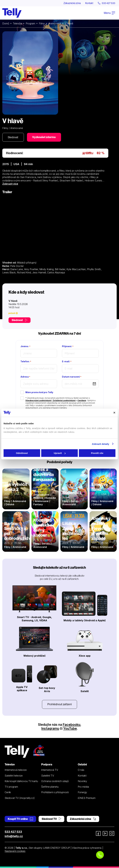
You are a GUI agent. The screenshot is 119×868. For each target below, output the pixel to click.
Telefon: (26, 362)
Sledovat (13, 137)
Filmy (42, 23)
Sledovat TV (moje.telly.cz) (20, 798)
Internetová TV (50, 770)
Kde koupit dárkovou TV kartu (21, 781)
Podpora (47, 765)
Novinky (82, 781)
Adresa (25, 377)
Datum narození (72, 377)
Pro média (83, 787)
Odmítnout (22, 453)
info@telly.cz (14, 836)
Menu (109, 13)
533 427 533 (13, 832)
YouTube (70, 729)
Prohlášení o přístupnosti (55, 793)
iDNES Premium (87, 798)
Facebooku (72, 725)
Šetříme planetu (50, 787)
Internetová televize (16, 770)
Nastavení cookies (15, 851)
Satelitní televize (14, 776)
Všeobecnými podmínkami (39, 401)
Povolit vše (97, 453)
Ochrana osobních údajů (55, 781)
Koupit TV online (20, 819)
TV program (11, 787)
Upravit (60, 453)
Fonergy (82, 793)
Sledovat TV (51, 819)
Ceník (8, 793)
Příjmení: (68, 346)
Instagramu (50, 729)
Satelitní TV (48, 776)
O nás (81, 770)
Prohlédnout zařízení (59, 705)
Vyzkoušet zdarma (44, 137)
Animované (55, 23)
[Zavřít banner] (114, 413)
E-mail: (67, 362)
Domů (6, 23)
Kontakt (89, 3)
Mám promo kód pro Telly (39, 392)
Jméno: (25, 346)
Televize (18, 23)
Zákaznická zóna (72, 3)
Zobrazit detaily (101, 444)
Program (31, 23)
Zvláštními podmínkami (64, 401)
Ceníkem (82, 401)
